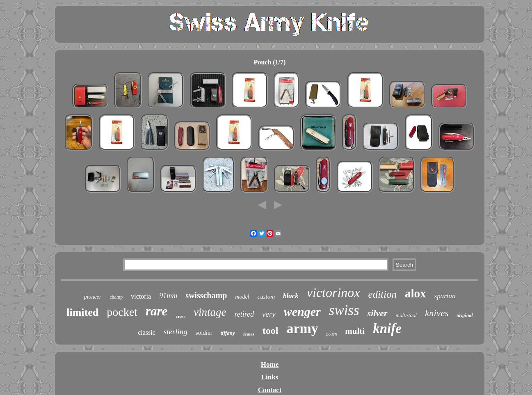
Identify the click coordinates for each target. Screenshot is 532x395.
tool (271, 331)
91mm (168, 296)
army (302, 328)
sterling (176, 332)
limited (82, 312)
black (291, 296)
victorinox (333, 292)
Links (270, 377)
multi (355, 331)
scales (249, 334)
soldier (204, 333)
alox (416, 293)
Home (270, 364)
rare (156, 311)
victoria (141, 296)
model (242, 297)
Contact (270, 390)
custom (266, 297)
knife (387, 329)
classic (147, 332)
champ (116, 297)
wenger (302, 312)
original (465, 315)
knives (437, 313)
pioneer (93, 297)
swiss (344, 310)
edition (382, 294)
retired (244, 314)
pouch (332, 334)
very (269, 314)
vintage (210, 312)
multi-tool (406, 315)
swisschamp (206, 295)
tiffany (228, 333)
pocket (122, 312)
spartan (445, 296)
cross (180, 316)
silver (378, 313)
